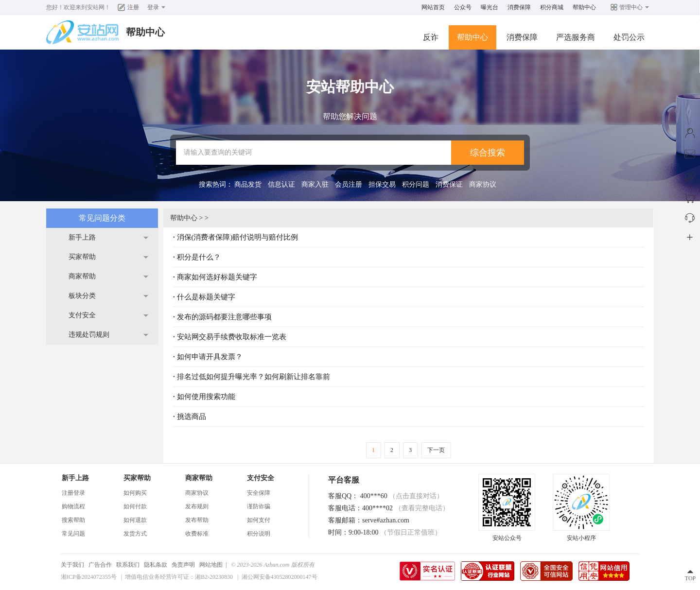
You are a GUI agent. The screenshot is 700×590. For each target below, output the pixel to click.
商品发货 (248, 184)
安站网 (96, 7)
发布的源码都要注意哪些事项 (224, 317)
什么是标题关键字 (206, 297)
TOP (690, 578)
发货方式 (135, 534)
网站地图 (211, 565)
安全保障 (259, 493)
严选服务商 (576, 37)
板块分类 (82, 296)
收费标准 (197, 534)
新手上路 (82, 237)
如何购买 (135, 493)
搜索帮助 (73, 520)
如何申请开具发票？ (210, 357)
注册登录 (73, 493)
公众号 (463, 7)
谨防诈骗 (259, 506)
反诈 (431, 37)
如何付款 (135, 506)
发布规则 (197, 506)
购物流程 (73, 506)
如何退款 (135, 520)
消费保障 (519, 7)
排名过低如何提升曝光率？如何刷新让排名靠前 (254, 377)
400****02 (406, 508)
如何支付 (259, 520)
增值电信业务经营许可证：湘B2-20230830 (179, 577)
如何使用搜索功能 (206, 397)
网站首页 (433, 7)
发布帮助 (197, 520)
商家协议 (483, 184)
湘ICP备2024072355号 (89, 577)
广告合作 (100, 565)
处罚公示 (629, 37)
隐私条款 (156, 565)
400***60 (402, 496)
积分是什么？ (199, 257)
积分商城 (552, 7)
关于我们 (72, 565)
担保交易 (382, 184)
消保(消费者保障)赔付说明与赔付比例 (238, 237)
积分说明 (259, 534)
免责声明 (183, 565)
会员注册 (349, 184)
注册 (133, 7)
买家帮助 (82, 257)
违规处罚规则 (89, 335)
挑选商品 (192, 416)
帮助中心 (584, 7)
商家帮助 (82, 276)
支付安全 (82, 315)
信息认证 (281, 184)
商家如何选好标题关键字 (217, 277)
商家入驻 (315, 184)
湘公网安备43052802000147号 (280, 577)
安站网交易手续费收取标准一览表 (232, 337)
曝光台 (490, 7)
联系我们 (128, 565)
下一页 (436, 450)
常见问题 (73, 534)
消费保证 (449, 184)
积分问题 (416, 184)
